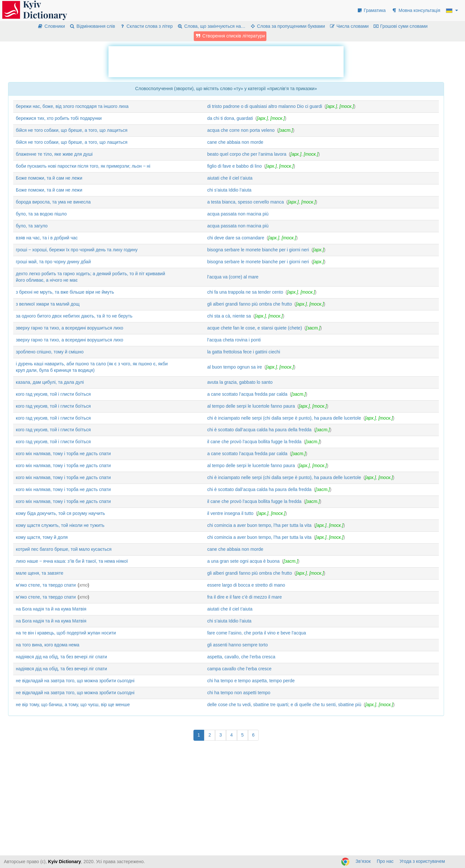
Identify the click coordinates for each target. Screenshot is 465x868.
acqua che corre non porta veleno (241, 130)
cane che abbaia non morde (235, 142)
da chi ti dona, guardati (230, 118)
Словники (51, 26)
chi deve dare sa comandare (236, 238)
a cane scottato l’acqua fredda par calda (247, 394)
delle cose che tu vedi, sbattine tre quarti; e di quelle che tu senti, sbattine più (284, 705)
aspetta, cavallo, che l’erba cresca (241, 657)
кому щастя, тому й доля (42, 537)
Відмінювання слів (92, 26)
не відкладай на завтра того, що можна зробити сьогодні (75, 681)
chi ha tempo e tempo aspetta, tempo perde (251, 681)
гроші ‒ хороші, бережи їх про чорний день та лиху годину (77, 250)
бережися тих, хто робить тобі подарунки (59, 118)
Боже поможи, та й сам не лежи (49, 178)
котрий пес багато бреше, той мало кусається (64, 549)
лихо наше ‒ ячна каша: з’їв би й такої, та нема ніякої (72, 561)
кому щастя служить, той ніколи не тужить (60, 525)
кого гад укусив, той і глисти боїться (53, 394)
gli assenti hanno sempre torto (238, 645)
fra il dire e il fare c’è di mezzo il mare (245, 597)
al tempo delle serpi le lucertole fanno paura (251, 406)
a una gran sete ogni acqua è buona (243, 561)
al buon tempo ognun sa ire (235, 367)
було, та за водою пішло (41, 214)
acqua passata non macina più (238, 214)
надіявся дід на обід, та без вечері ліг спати (61, 657)
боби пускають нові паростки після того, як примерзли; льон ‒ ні (83, 166)
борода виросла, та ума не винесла (53, 202)
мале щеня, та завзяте (40, 573)
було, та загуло (32, 226)
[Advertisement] (226, 61)
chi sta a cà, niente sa (229, 316)
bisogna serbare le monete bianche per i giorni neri (258, 250)
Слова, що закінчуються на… (211, 26)
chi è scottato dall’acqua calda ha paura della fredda (259, 430)
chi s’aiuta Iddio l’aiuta (229, 190)
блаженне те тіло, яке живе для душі (54, 154)
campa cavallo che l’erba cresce (239, 669)
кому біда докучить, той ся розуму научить (60, 513)
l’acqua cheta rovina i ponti (234, 340)
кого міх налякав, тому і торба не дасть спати (63, 454)
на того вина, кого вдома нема (48, 645)
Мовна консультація (416, 10)
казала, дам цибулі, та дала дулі (50, 382)
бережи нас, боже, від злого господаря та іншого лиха (72, 106)
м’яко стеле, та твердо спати (46, 585)
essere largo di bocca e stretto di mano (246, 585)
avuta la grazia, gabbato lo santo (240, 382)
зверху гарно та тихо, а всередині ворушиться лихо (70, 328)
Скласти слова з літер (146, 26)
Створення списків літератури (230, 36)
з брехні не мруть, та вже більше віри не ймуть (65, 292)
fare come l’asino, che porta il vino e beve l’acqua (257, 633)
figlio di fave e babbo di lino (235, 166)
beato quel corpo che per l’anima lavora (247, 154)
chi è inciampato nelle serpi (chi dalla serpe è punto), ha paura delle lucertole (284, 418)
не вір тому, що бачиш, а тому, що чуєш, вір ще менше (73, 705)
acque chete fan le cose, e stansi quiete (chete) (255, 328)
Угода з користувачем (422, 861)
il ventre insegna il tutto (230, 513)
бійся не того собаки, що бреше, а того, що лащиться (72, 130)
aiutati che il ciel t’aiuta (230, 178)
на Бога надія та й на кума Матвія (51, 609)
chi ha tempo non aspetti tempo (239, 693)
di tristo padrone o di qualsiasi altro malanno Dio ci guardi (265, 106)
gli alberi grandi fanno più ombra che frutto (250, 304)
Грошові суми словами (401, 26)
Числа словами (349, 26)
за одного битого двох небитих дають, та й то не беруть (74, 316)
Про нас (385, 861)
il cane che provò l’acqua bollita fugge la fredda (254, 442)
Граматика (371, 10)
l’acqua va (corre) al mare (233, 277)
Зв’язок (363, 861)
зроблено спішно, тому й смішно (50, 352)
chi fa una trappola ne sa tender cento (245, 292)
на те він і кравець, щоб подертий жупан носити (66, 633)
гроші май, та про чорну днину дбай (53, 262)
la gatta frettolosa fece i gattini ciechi (244, 352)
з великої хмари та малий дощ (48, 304)
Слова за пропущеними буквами (287, 26)
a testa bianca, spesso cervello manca (246, 202)
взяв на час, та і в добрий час (47, 238)
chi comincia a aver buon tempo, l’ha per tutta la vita (259, 525)
